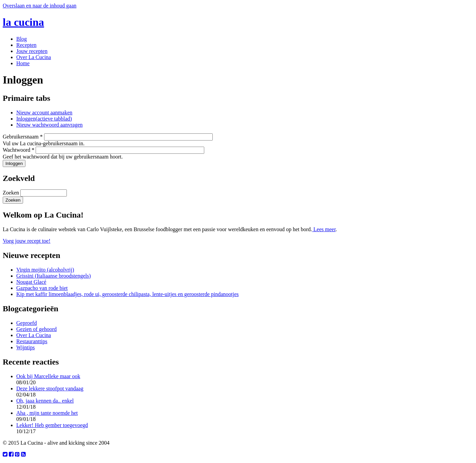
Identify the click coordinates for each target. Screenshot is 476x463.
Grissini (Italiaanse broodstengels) (54, 276)
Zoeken (12, 193)
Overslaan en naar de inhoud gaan (40, 6)
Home (23, 63)
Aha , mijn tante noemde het (47, 413)
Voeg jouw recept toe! (27, 241)
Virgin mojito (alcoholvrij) (45, 270)
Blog (22, 39)
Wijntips (25, 347)
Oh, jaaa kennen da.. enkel (45, 401)
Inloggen (44, 119)
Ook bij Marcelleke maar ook (48, 376)
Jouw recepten (32, 51)
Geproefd (26, 323)
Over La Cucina (34, 57)
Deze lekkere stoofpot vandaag (50, 388)
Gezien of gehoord (36, 329)
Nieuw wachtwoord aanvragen (49, 125)
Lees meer (324, 229)
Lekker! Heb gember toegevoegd (52, 425)
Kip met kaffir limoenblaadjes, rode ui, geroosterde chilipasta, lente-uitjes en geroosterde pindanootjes (128, 294)
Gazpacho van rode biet (42, 288)
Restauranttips (32, 341)
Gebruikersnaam (23, 137)
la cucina (23, 22)
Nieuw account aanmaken (44, 113)
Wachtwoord (18, 150)
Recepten (26, 45)
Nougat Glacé (31, 282)
